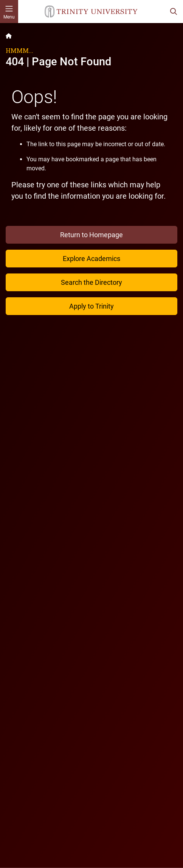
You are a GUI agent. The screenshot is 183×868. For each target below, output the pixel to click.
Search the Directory (91, 282)
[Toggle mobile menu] (9, 12)
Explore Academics (91, 259)
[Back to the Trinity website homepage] (9, 36)
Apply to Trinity (91, 306)
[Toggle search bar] (174, 12)
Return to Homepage (91, 235)
